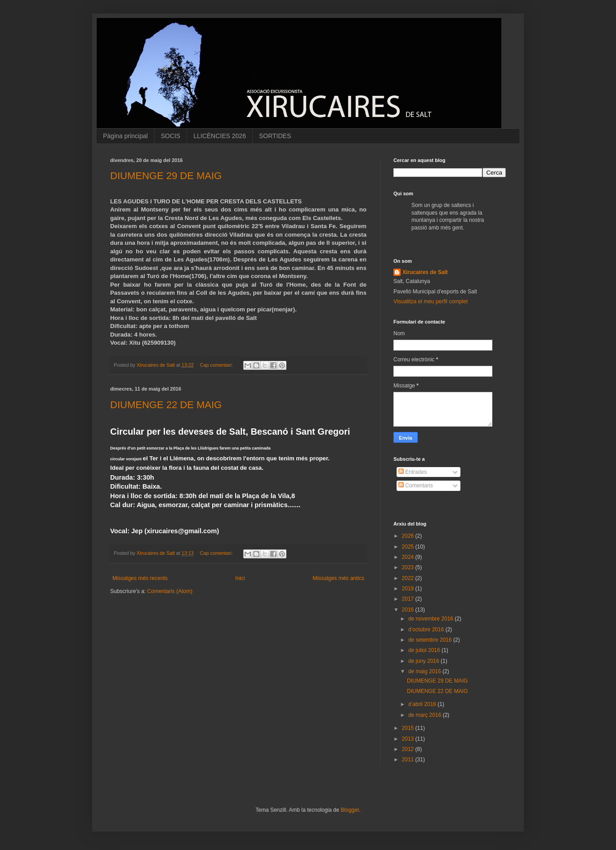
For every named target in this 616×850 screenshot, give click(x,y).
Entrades (413, 472)
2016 (409, 610)
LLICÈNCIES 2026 (220, 136)
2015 (409, 728)
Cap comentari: (217, 365)
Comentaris (416, 486)
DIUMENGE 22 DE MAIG (166, 405)
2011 (409, 760)
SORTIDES (275, 136)
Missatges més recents (140, 578)
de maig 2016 (425, 671)
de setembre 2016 (431, 640)
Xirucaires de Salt (425, 272)
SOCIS (171, 136)
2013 (409, 739)
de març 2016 (426, 715)
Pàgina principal (125, 136)
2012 (409, 749)
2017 (409, 599)
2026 (409, 536)
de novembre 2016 (431, 619)
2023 (409, 567)
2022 (409, 578)
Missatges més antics (338, 578)
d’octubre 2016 (427, 630)
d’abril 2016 (423, 704)
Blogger (350, 810)
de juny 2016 (424, 661)
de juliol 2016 (425, 650)
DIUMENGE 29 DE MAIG (166, 176)
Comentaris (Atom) (170, 591)
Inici (240, 578)
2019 (409, 589)
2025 (409, 547)
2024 (409, 557)
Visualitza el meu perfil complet (431, 301)
